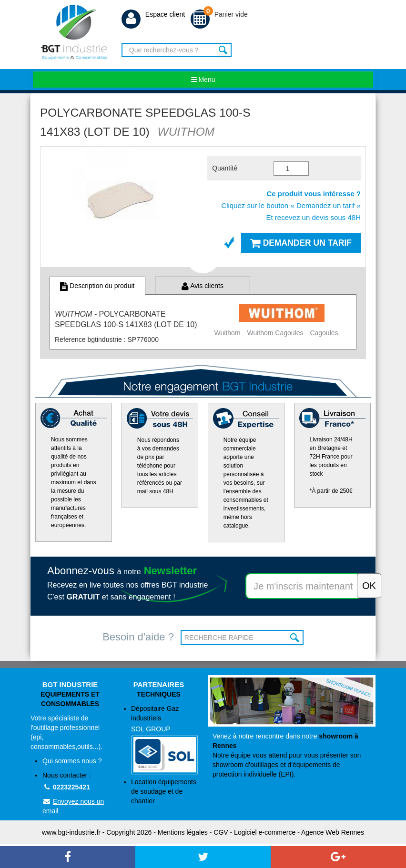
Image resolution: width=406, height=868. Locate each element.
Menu (203, 80)
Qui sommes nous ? (72, 761)
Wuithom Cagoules (275, 333)
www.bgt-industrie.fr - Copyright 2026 (97, 832)
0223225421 (66, 787)
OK (295, 638)
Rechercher (223, 50)
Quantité (225, 168)
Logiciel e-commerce (265, 832)
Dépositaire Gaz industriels (165, 740)
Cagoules (324, 333)
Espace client (153, 14)
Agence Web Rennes (333, 832)
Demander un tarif (301, 243)
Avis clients (203, 286)
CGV (221, 832)
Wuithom (228, 333)
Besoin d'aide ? (138, 637)
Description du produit (97, 286)
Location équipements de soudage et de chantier (164, 791)
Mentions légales (183, 832)
